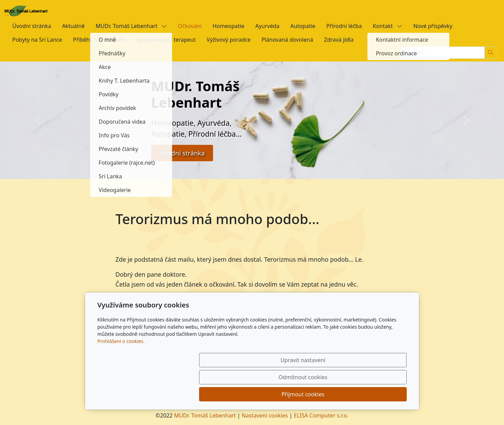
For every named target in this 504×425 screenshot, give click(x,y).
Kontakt (388, 26)
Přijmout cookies (374, 394)
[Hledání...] (443, 53)
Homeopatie (228, 26)
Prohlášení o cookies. (121, 375)
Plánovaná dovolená (287, 40)
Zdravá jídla (339, 40)
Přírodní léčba (344, 26)
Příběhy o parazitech (99, 40)
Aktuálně (73, 26)
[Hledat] (491, 53)
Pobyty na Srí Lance (37, 40)
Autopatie (303, 26)
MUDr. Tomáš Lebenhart (131, 26)
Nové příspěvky (433, 26)
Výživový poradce (229, 40)
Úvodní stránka (32, 26)
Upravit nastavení (237, 394)
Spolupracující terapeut (166, 40)
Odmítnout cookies (306, 394)
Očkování (190, 26)
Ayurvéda (267, 26)
